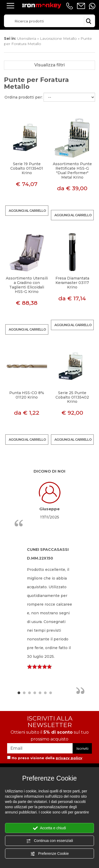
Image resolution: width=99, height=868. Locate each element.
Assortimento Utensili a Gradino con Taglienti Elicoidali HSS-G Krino (27, 285)
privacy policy (69, 758)
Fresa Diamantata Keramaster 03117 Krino (72, 283)
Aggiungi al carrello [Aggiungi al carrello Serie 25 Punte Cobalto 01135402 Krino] (73, 440)
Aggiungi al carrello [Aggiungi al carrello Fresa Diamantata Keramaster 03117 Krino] (73, 325)
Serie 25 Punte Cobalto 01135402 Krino (72, 397)
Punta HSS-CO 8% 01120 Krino (27, 395)
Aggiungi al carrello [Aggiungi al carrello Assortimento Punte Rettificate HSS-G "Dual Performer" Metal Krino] (73, 215)
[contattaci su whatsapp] (92, 6)
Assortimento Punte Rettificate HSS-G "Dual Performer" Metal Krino (72, 170)
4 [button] (35, 693)
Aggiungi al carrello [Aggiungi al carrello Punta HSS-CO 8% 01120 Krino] (27, 440)
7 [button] (50, 693)
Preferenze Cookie (50, 854)
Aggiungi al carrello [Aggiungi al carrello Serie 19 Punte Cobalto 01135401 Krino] (27, 211)
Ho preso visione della (47, 758)
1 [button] (19, 693)
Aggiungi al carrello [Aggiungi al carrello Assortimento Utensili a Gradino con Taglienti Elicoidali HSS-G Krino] (27, 329)
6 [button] (45, 693)
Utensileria (27, 38)
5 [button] (40, 693)
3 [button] (29, 693)
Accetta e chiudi (49, 828)
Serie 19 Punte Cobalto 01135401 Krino (27, 168)
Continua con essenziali (50, 841)
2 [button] (24, 693)
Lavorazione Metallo (58, 38)
